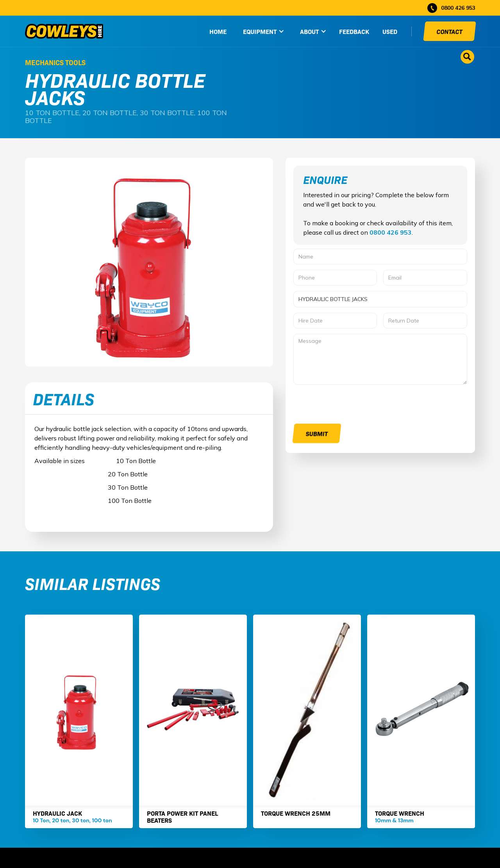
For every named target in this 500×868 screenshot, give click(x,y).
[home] (64, 31)
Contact (450, 31)
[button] (264, 31)
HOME (218, 31)
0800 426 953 (391, 232)
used (390, 31)
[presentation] (353, 405)
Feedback (354, 31)
